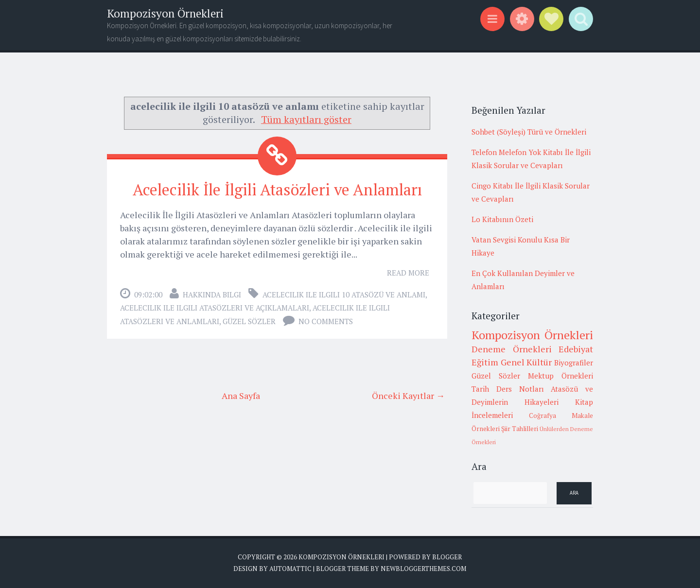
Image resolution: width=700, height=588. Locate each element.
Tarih (480, 389)
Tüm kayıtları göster (306, 119)
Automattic (290, 569)
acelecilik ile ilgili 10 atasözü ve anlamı (344, 294)
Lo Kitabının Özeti (502, 219)
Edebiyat (576, 349)
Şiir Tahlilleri (520, 429)
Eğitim (485, 362)
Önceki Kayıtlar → (408, 396)
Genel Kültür (526, 362)
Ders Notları (520, 389)
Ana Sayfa (241, 396)
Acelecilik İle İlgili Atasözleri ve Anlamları (277, 190)
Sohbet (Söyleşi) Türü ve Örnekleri (529, 132)
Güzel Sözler (249, 321)
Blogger (447, 557)
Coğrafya (542, 415)
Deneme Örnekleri (512, 349)
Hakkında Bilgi (212, 294)
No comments (326, 321)
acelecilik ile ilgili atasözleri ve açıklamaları (215, 308)
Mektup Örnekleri (560, 376)
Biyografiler (574, 363)
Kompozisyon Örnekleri (165, 13)
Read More (408, 273)
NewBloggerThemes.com (423, 569)
